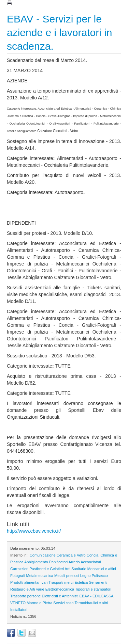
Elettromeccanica (60, 589)
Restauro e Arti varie (27, 589)
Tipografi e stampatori (93, 589)
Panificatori (58, 562)
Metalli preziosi (67, 576)
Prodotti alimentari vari (29, 582)
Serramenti (98, 582)
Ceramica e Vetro (71, 555)
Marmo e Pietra (39, 603)
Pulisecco (100, 576)
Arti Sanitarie (76, 569)
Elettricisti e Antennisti (60, 596)
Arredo (74, 562)
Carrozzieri (19, 569)
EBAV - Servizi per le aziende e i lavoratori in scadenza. (60, 33)
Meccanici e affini (102, 569)
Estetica (81, 582)
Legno (86, 576)
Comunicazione (43, 555)
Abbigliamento (36, 562)
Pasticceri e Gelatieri (47, 569)
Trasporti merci (61, 582)
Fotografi (18, 576)
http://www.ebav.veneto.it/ (34, 531)
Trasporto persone (25, 596)
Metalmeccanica (39, 576)
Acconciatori (91, 562)
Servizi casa (63, 603)
